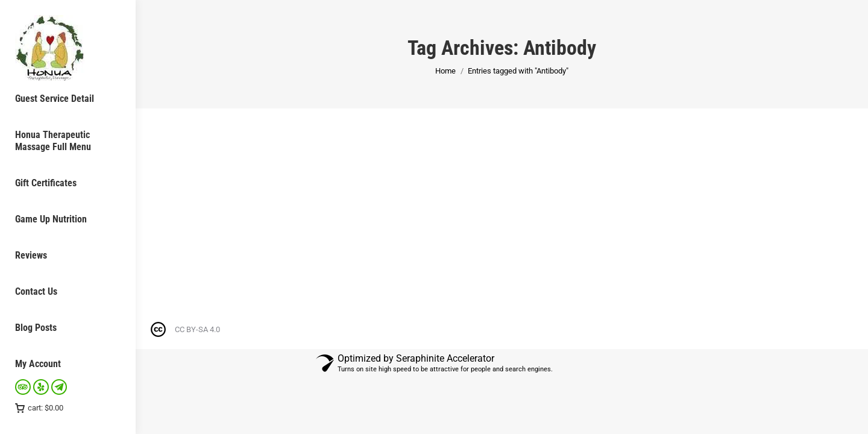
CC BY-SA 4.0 (197, 329)
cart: (39, 408)
